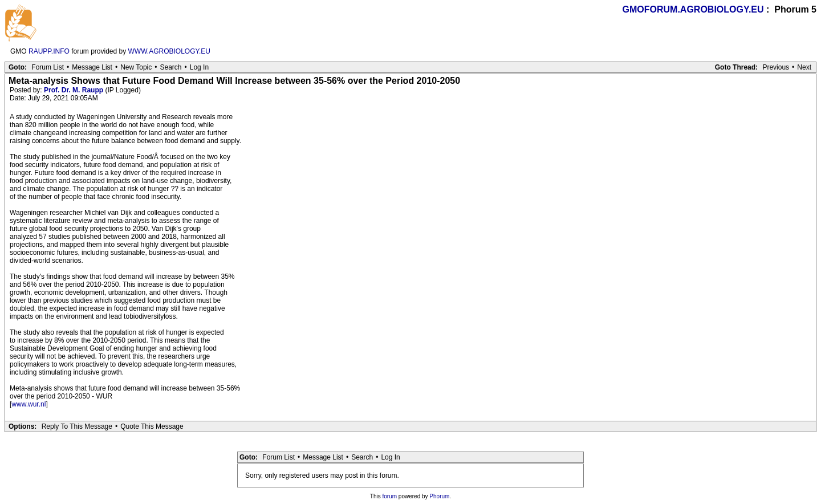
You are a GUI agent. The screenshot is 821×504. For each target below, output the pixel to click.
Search (170, 67)
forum (390, 496)
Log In (199, 67)
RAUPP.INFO (49, 51)
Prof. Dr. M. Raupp (74, 90)
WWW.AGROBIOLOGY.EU (169, 51)
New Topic (136, 67)
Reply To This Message (77, 426)
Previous (776, 67)
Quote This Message (152, 426)
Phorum (439, 496)
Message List (92, 67)
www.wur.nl (29, 404)
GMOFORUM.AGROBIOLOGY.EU (693, 9)
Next (804, 67)
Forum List (48, 67)
